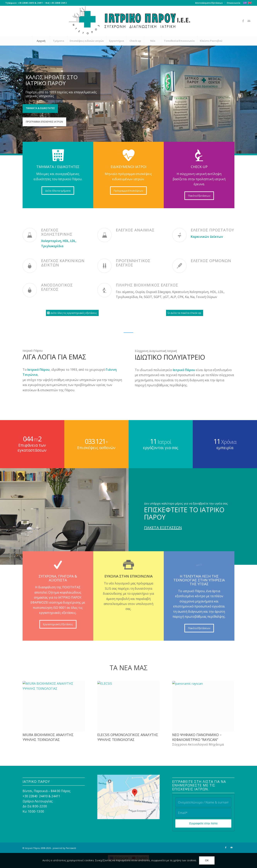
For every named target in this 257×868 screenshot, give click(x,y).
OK (207, 860)
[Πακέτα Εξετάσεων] (199, 196)
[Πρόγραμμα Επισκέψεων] (128, 191)
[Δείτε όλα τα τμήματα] (58, 191)
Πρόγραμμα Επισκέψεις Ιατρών (44, 121)
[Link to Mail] (249, 21)
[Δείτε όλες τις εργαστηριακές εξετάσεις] (72, 313)
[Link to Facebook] (243, 21)
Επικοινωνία (234, 3)
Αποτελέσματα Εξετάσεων (209, 3)
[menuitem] (209, 3)
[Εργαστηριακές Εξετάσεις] (58, 624)
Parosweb (71, 848)
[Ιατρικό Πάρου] (128, 21)
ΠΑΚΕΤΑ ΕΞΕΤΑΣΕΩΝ (163, 528)
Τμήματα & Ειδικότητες (40, 107)
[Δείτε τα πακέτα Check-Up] (185, 313)
